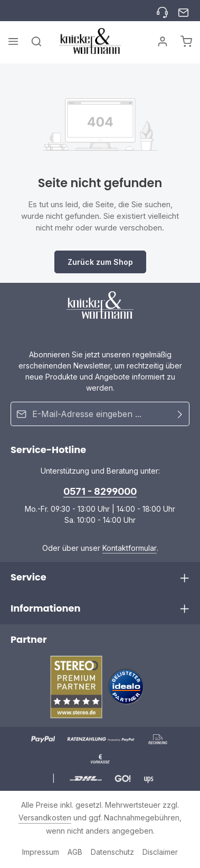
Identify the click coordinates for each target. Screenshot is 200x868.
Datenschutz (112, 852)
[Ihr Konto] (163, 41)
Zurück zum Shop (100, 262)
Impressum (41, 852)
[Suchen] (36, 41)
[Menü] (13, 41)
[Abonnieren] (180, 414)
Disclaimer (160, 852)
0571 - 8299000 (100, 491)
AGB (75, 852)
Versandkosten (45, 818)
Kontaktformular (130, 548)
